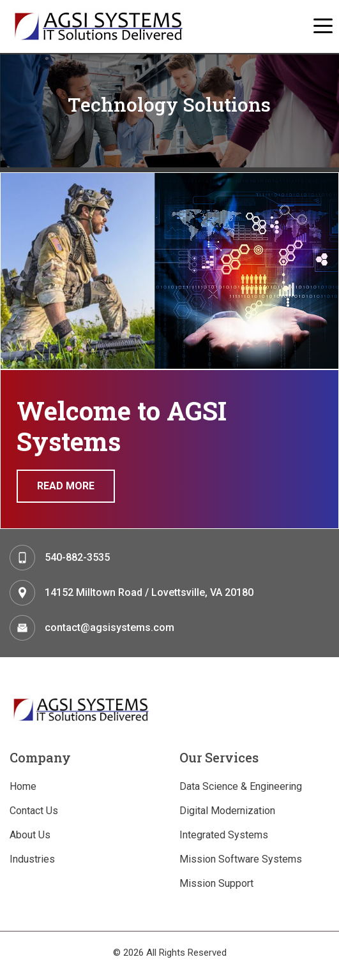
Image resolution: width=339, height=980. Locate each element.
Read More (66, 486)
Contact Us (34, 811)
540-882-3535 (77, 557)
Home (23, 786)
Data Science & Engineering (241, 786)
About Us (30, 835)
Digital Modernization (227, 811)
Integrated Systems (224, 835)
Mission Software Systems (241, 859)
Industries (32, 859)
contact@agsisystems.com (109, 627)
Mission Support (216, 883)
